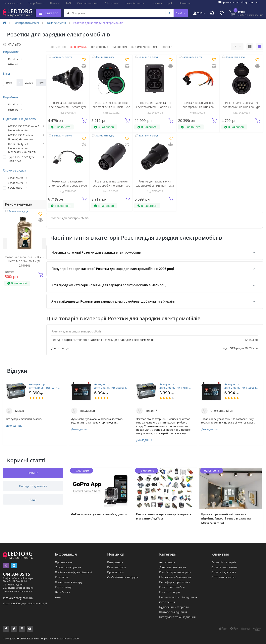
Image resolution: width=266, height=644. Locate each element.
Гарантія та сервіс (162, 3)
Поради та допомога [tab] (33, 486)
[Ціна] (10, 82)
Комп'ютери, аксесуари (175, 572)
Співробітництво (135, 3)
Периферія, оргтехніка (175, 582)
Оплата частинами (224, 567)
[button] (12, 3)
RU (258, 2)
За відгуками (79, 47)
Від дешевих (100, 47)
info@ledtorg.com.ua (18, 598)
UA (251, 2)
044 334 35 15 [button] (17, 574)
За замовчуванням (144, 47)
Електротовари (170, 592)
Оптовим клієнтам (224, 577)
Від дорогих (120, 47)
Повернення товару (69, 582)
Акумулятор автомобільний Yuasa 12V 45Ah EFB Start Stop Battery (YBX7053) (112, 386)
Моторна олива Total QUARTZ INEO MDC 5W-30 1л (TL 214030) (25, 261)
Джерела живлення (173, 567)
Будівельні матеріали (174, 607)
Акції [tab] (33, 499)
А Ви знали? (112, 3)
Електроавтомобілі (26, 23)
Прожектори (116, 572)
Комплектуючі (56, 23)
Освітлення (167, 602)
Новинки (166, 47)
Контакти (185, 3)
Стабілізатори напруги (123, 577)
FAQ (68, 3)
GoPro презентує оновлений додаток (99, 514)
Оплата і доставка (88, 3)
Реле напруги (116, 567)
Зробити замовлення (251, 15)
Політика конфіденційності (73, 572)
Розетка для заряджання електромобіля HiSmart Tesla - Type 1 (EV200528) (155, 186)
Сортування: (58, 47)
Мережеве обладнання (175, 577)
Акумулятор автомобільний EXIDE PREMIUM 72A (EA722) (44, 386)
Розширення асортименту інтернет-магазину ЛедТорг (163, 516)
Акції (58, 597)
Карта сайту (63, 587)
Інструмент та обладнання (177, 617)
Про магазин (64, 562)
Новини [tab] (33, 473)
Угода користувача (68, 567)
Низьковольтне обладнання (178, 597)
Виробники (63, 592)
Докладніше (14, 426)
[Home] (5, 23)
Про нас (55, 3)
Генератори (115, 562)
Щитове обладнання (173, 612)
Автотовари (167, 562)
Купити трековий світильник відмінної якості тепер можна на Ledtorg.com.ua (226, 518)
